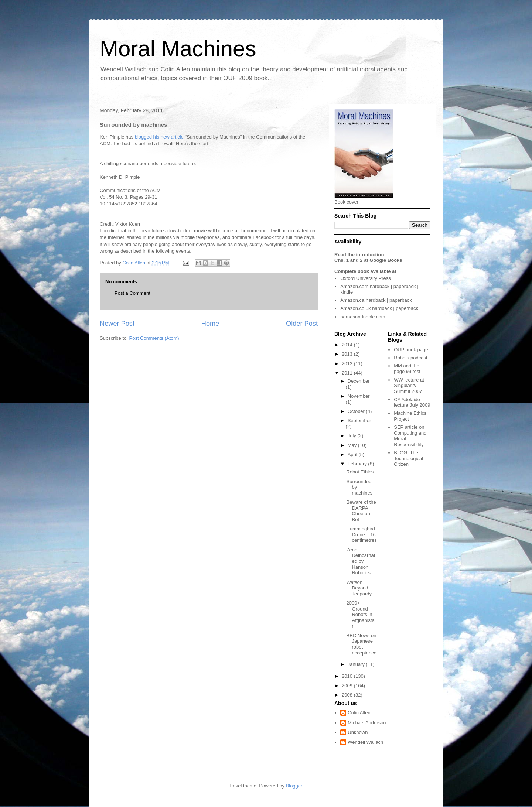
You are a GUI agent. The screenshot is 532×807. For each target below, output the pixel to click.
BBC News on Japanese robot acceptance (361, 644)
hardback (380, 286)
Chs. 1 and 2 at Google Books (368, 260)
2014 (348, 345)
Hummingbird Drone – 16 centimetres (361, 534)
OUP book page (411, 350)
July (353, 436)
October (357, 411)
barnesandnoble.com (363, 317)
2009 (348, 686)
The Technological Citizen (408, 458)
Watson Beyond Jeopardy (359, 588)
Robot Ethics (360, 472)
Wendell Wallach (365, 742)
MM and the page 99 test (407, 369)
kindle (347, 292)
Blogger (294, 786)
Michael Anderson (367, 723)
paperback (405, 286)
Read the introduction (359, 255)
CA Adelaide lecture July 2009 (412, 402)
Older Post (302, 324)
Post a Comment (132, 293)
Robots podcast (410, 358)
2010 (348, 676)
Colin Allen (359, 713)
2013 (348, 354)
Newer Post (117, 324)
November (359, 396)
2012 (348, 364)
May (353, 445)
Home (210, 324)
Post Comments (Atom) (154, 338)
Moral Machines (178, 49)
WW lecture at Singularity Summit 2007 (409, 386)
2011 (348, 373)
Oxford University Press (366, 278)
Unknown (358, 732)
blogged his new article (159, 137)
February (358, 464)
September (359, 420)
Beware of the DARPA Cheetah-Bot (361, 511)
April (353, 454)
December (359, 381)
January (357, 664)
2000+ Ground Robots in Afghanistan (360, 614)
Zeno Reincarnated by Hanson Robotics (361, 561)
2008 (348, 695)
